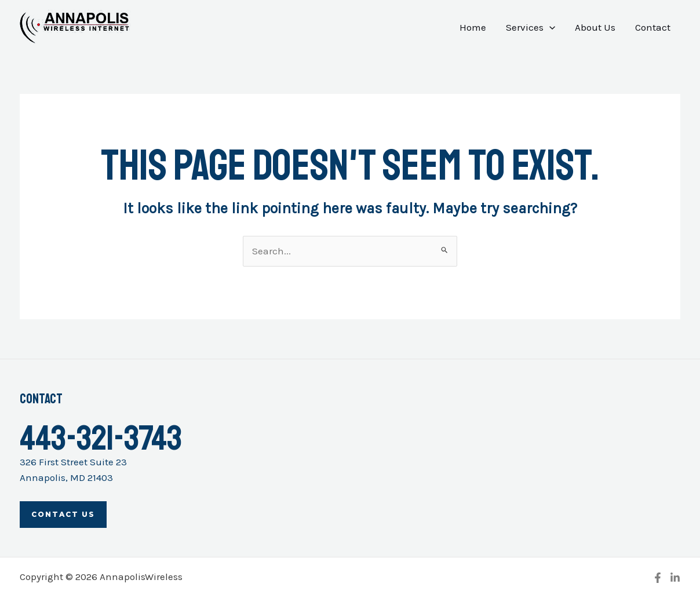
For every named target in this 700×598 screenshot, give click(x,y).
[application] (549, 27)
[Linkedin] (675, 578)
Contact (653, 27)
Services (531, 27)
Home (473, 27)
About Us (595, 27)
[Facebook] (658, 578)
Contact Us (63, 514)
